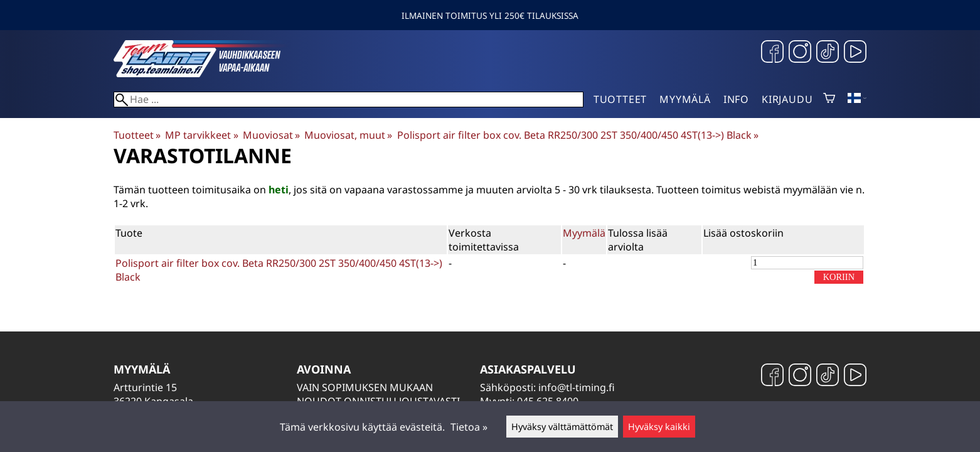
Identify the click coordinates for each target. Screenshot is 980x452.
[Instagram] (800, 53)
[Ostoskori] (829, 99)
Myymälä (685, 99)
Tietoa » (469, 427)
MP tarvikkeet (201, 135)
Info (736, 99)
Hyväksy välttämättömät (562, 427)
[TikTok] (828, 53)
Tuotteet (620, 99)
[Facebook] (772, 53)
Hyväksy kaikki (659, 427)
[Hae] (349, 100)
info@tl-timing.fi (577, 387)
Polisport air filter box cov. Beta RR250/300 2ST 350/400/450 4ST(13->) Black (578, 135)
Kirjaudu (787, 99)
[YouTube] (855, 53)
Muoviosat (271, 135)
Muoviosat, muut (348, 135)
